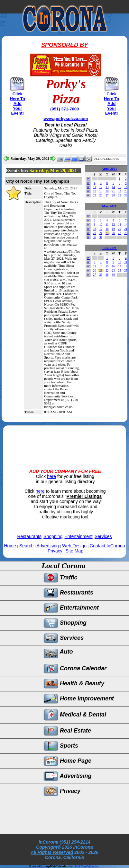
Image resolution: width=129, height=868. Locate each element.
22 (120, 191)
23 (126, 191)
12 (101, 187)
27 (107, 195)
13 (107, 187)
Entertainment (79, 536)
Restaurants (29, 536)
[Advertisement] (64, 442)
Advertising (48, 546)
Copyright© (48, 847)
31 (101, 237)
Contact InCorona (107, 546)
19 (101, 191)
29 (120, 195)
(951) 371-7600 (65, 109)
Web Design (74, 546)
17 (101, 229)
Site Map (74, 551)
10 (101, 225)
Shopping (53, 536)
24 (101, 233)
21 (113, 191)
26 (101, 195)
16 (126, 187)
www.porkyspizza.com (66, 119)
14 (113, 187)
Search (26, 546)
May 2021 (109, 206)
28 (113, 195)
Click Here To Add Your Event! (18, 104)
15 (120, 187)
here (51, 476)
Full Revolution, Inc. (87, 866)
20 (107, 191)
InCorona (48, 842)
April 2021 (109, 169)
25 (94, 195)
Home (10, 546)
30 (126, 195)
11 (95, 187)
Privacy (55, 551)
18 (94, 191)
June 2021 (109, 248)
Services (103, 536)
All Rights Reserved (52, 852)
